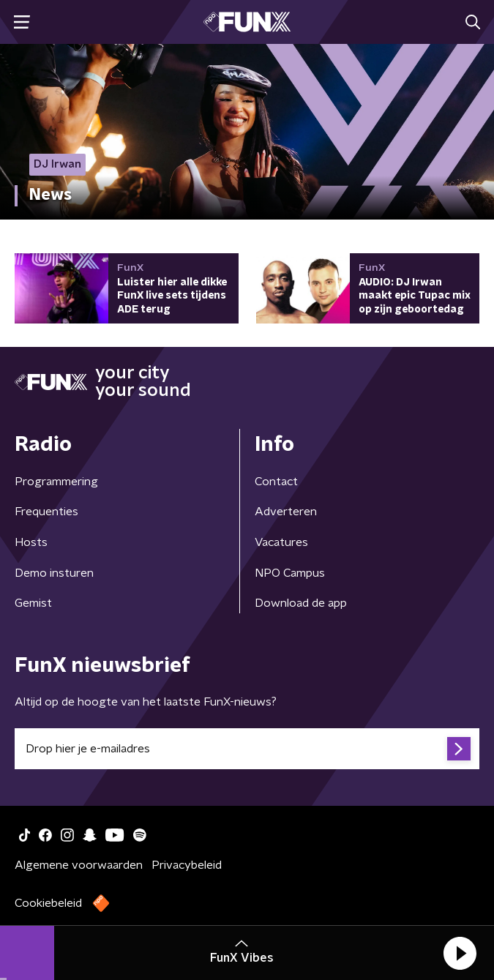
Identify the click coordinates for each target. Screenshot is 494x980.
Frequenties (46, 512)
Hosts (31, 542)
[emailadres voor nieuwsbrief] (247, 749)
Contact (276, 482)
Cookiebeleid (48, 903)
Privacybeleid (187, 865)
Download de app (301, 603)
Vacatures (281, 542)
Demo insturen (54, 573)
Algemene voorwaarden (79, 865)
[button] (460, 953)
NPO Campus (290, 573)
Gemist (33, 603)
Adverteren (286, 512)
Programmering (56, 482)
